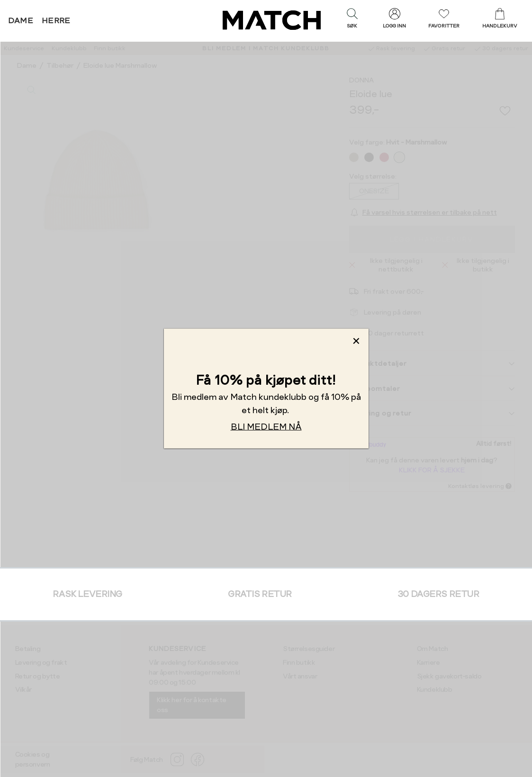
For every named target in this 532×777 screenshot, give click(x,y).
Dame (21, 21)
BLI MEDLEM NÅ (266, 427)
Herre (56, 21)
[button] (352, 20)
